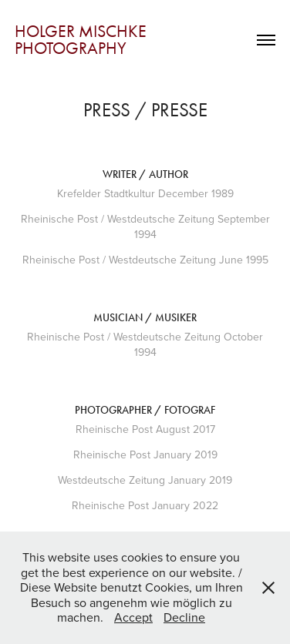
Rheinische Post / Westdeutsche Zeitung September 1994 (145, 226)
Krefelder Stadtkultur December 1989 (145, 193)
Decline (184, 617)
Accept (133, 617)
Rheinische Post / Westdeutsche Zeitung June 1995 (145, 260)
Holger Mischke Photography (83, 40)
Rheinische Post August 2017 (145, 429)
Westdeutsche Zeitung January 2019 (145, 480)
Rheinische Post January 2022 (145, 505)
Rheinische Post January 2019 (145, 454)
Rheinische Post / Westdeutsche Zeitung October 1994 (145, 344)
